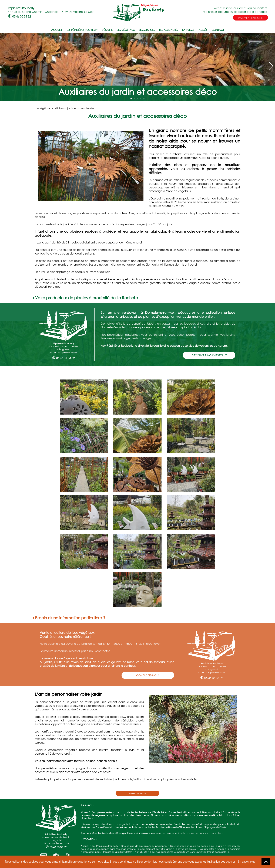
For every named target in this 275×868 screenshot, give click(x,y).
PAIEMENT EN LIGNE (251, 18)
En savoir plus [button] (247, 862)
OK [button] (266, 862)
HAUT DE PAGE (137, 793)
